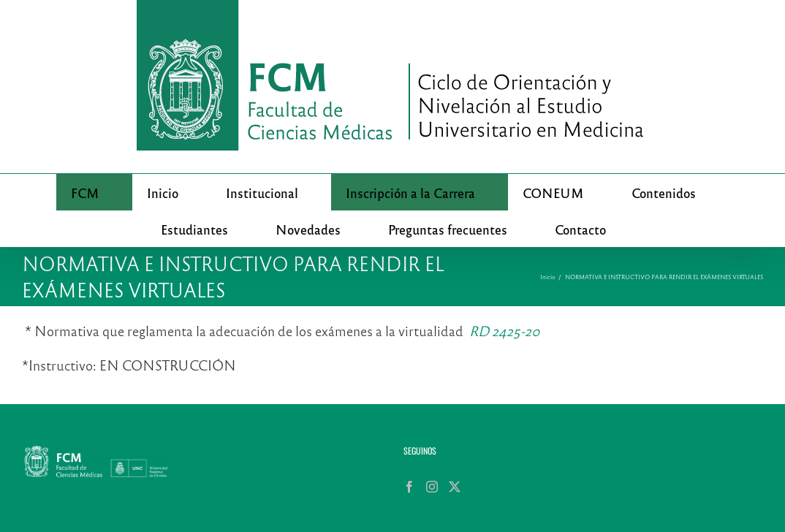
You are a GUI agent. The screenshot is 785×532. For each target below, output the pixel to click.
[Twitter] (455, 487)
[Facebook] (409, 487)
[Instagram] (432, 487)
